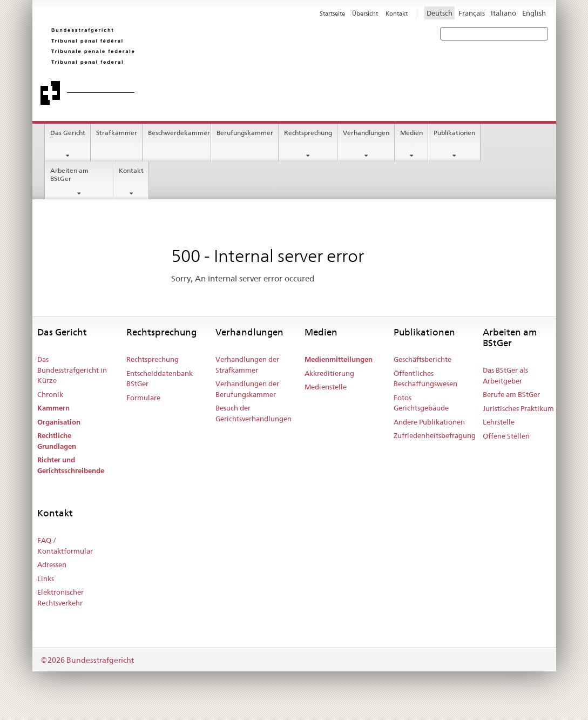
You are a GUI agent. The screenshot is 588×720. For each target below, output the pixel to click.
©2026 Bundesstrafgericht (87, 660)
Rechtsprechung (308, 133)
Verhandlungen (366, 133)
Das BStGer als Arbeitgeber (505, 375)
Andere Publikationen (429, 422)
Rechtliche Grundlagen (57, 441)
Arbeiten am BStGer (69, 174)
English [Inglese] (534, 13)
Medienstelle (326, 387)
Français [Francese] (472, 13)
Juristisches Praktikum (518, 408)
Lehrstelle (499, 422)
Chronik (50, 394)
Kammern (53, 408)
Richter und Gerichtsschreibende (71, 465)
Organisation (59, 422)
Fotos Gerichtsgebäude (421, 403)
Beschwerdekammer (179, 133)
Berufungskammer (245, 133)
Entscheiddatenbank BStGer (160, 379)
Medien (411, 133)
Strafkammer (117, 133)
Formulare (143, 398)
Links (46, 578)
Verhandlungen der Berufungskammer (247, 389)
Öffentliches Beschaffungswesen (425, 379)
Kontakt (131, 170)
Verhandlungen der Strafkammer (247, 365)
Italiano (503, 13)
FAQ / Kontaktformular (65, 546)
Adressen (52, 564)
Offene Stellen (506, 436)
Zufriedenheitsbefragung (435, 435)
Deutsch (440, 13)
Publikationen (454, 133)
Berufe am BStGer (511, 394)
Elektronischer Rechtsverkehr (60, 597)
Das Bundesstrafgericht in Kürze (72, 370)
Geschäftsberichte (423, 359)
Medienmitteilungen (339, 359)
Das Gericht (68, 133)
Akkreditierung (329, 373)
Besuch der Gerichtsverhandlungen (254, 413)
